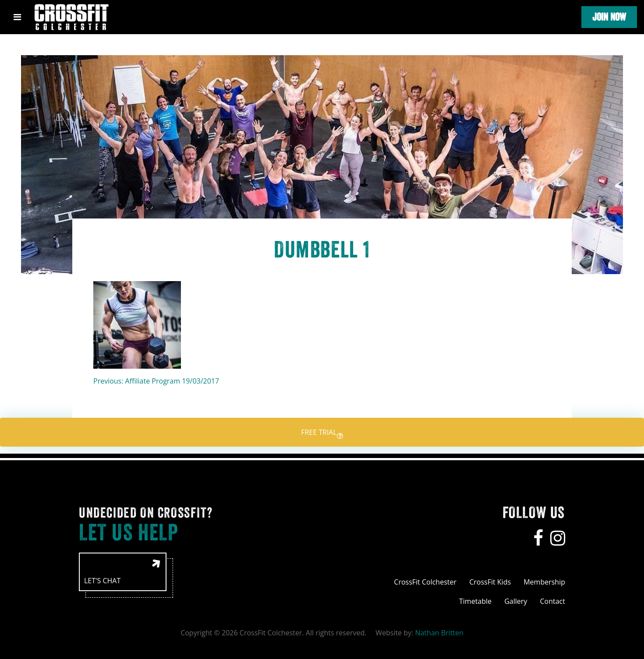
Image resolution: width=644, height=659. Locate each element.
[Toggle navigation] (17, 17)
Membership (544, 582)
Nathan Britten (439, 633)
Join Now (609, 17)
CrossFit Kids (490, 582)
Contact (553, 601)
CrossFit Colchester (425, 582)
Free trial (322, 433)
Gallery (516, 601)
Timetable (475, 601)
